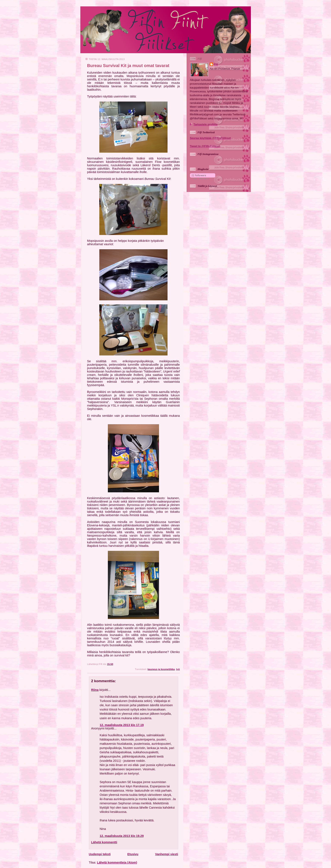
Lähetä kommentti (104, 842)
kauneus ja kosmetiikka (161, 669)
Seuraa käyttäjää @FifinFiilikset (210, 138)
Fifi (216, 64)
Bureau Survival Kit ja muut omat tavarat (128, 66)
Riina (95, 690)
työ (178, 669)
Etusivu (133, 854)
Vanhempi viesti (166, 854)
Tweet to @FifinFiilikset (205, 146)
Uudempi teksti (100, 854)
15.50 (110, 664)
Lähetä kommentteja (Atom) (117, 862)
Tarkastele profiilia (206, 124)
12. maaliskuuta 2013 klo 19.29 (122, 836)
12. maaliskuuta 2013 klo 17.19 (122, 725)
